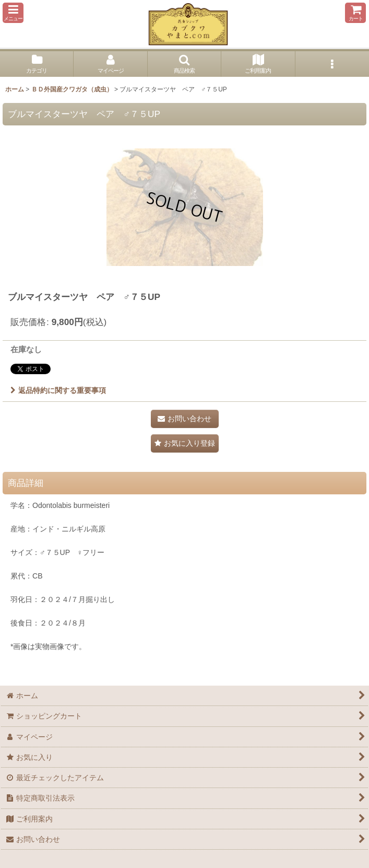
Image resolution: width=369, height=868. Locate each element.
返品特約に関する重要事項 (58, 390)
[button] (13, 13)
